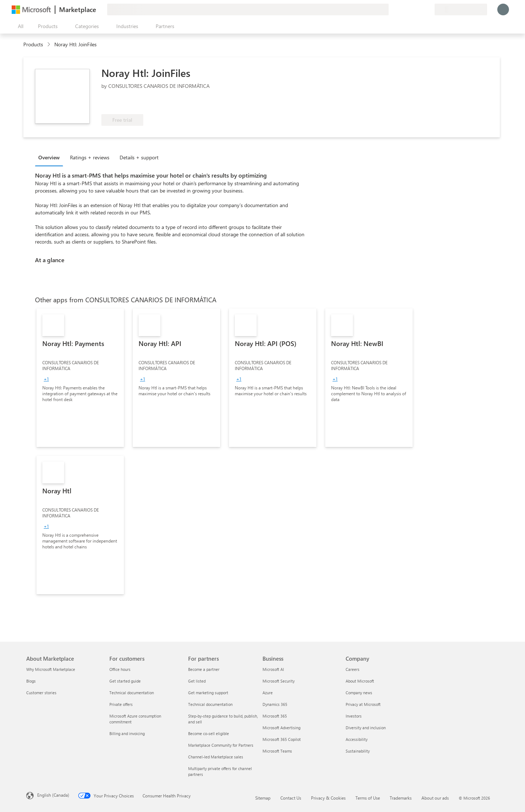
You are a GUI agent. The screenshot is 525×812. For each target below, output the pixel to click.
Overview (49, 157)
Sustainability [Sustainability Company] (358, 751)
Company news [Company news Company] (359, 693)
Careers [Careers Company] (353, 669)
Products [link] (33, 44)
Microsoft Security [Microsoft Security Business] (279, 681)
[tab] (51, 157)
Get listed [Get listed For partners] (197, 681)
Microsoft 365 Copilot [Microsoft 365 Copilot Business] (282, 739)
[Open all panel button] (19, 26)
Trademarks (401, 798)
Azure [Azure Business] (268, 693)
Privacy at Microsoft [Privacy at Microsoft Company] (363, 704)
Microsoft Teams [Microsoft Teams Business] (277, 751)
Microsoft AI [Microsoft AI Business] (273, 669)
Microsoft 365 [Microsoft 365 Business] (275, 716)
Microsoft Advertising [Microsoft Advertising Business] (281, 728)
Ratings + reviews (90, 157)
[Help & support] (411, 9)
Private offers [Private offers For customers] (121, 704)
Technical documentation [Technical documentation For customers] (132, 693)
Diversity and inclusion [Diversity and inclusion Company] (366, 728)
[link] (80, 378)
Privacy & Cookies (328, 798)
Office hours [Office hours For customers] (120, 669)
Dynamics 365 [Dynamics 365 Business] (275, 704)
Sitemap (263, 798)
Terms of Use (368, 798)
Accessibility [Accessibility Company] (357, 739)
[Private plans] (429, 9)
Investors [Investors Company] (354, 716)
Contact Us (291, 798)
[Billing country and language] (461, 9)
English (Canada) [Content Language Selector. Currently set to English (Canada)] (53, 795)
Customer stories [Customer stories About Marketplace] (41, 693)
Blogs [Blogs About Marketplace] (31, 681)
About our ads (435, 798)
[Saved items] (420, 9)
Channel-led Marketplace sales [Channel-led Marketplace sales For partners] (216, 757)
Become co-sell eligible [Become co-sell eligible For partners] (209, 733)
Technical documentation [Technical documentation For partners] (210, 704)
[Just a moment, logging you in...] (503, 9)
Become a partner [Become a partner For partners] (204, 669)
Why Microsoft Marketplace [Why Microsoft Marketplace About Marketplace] (51, 669)
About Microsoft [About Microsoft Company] (360, 681)
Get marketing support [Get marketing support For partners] (208, 693)
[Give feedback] (402, 9)
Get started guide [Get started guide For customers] (125, 681)
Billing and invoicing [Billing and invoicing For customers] (127, 733)
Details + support (139, 157)
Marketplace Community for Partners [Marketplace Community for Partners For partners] (221, 745)
